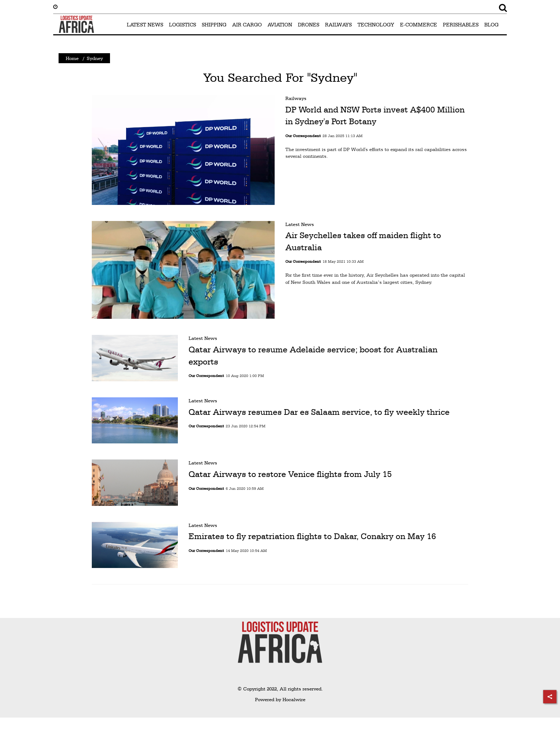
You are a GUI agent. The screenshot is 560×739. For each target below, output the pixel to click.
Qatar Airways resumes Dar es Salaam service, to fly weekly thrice (319, 412)
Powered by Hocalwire (280, 699)
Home (72, 58)
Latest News (300, 224)
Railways (296, 98)
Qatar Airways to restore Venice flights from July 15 (290, 474)
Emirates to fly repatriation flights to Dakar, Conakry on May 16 (312, 536)
